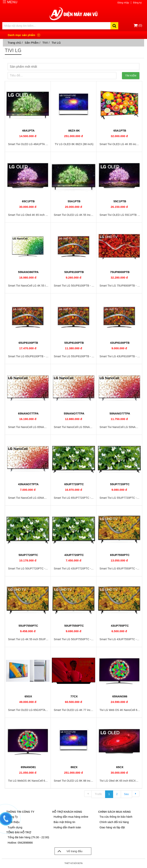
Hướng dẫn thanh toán (67, 827)
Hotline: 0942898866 (20, 843)
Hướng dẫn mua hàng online (71, 817)
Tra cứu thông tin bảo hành (116, 817)
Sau (126, 794)
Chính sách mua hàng (114, 812)
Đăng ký (137, 3)
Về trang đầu (69, 851)
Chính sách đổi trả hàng (114, 822)
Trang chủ (14, 43)
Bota (80, 863)
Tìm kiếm (131, 76)
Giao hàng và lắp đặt (112, 827)
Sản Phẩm (32, 43)
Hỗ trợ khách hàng (67, 812)
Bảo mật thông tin (64, 822)
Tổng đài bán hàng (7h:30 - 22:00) (28, 837)
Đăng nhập (123, 3)
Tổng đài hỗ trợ (19, 832)
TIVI (45, 43)
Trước (98, 794)
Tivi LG (56, 43)
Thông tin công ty (20, 812)
